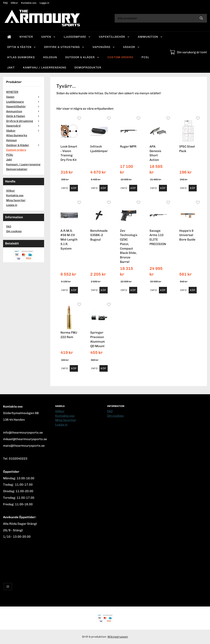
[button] (74, 188)
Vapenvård (104, 47)
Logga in (44, 3)
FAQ (5, 3)
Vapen (48, 37)
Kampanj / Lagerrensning (45, 67)
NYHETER (26, 37)
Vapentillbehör (114, 37)
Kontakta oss (29, 3)
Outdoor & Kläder (82, 57)
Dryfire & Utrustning (64, 47)
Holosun (50, 57)
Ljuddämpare (77, 37)
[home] (9, 37)
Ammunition (150, 37)
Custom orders (120, 57)
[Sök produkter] (155, 18)
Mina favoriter (16, 200)
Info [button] (65, 188)
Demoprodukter (88, 67)
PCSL (145, 57)
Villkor (14, 3)
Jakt (11, 67)
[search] (201, 18)
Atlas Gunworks (21, 57)
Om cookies (14, 231)
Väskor (131, 47)
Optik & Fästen (22, 47)
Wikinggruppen (118, 637)
